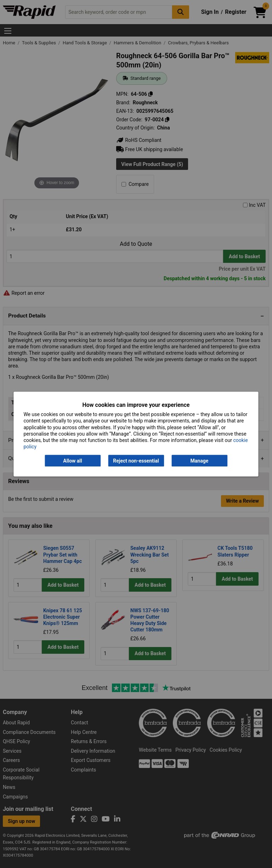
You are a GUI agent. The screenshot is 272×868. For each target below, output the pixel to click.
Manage (200, 461)
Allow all (72, 461)
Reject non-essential (136, 461)
